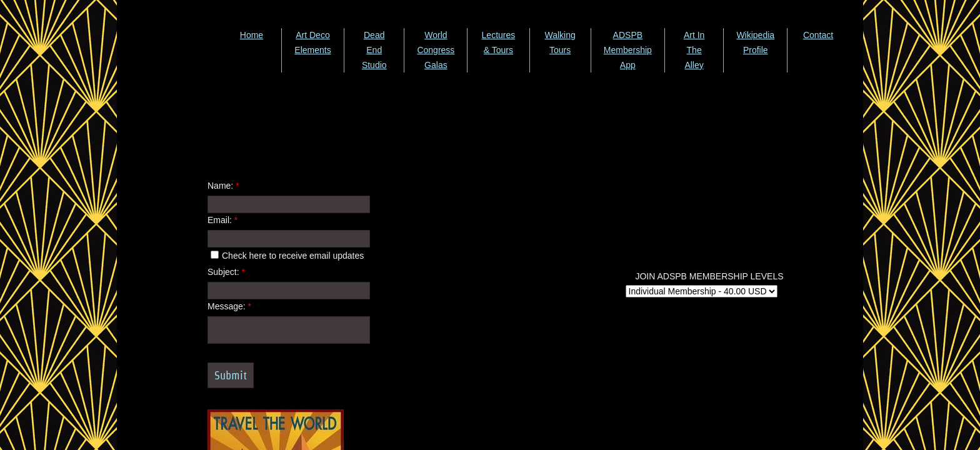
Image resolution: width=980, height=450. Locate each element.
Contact (818, 35)
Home (252, 35)
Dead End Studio (374, 50)
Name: (223, 186)
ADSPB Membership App (628, 50)
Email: (222, 220)
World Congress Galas (436, 50)
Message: (229, 306)
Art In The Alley (694, 50)
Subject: (226, 272)
